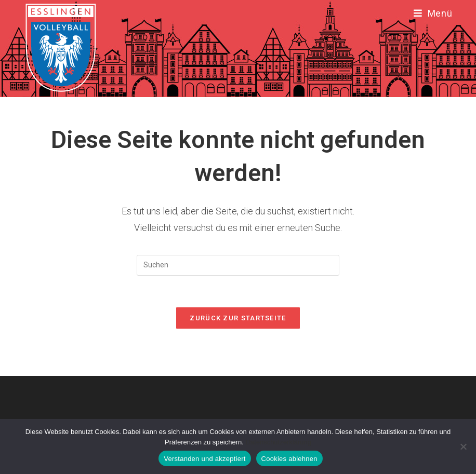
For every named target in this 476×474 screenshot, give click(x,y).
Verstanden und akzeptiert (204, 459)
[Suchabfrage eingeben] (238, 265)
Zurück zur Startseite (238, 318)
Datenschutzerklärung (278, 442)
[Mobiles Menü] (433, 13)
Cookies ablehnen (289, 459)
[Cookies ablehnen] (463, 446)
